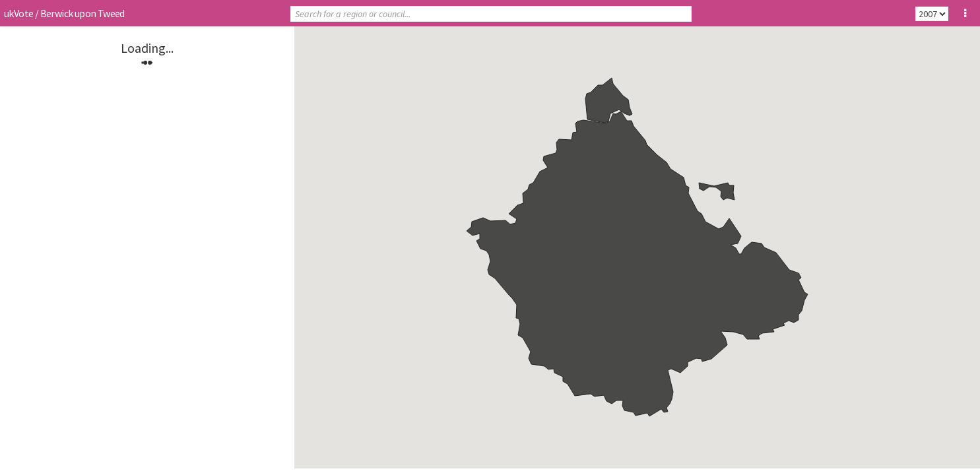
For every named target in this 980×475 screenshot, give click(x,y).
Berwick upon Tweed (82, 13)
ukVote (18, 13)
